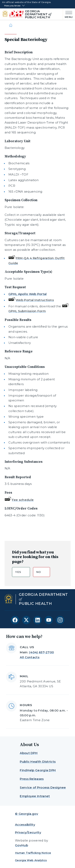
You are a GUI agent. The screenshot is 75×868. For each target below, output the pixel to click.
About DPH (29, 753)
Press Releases (32, 779)
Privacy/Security (28, 832)
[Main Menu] (68, 14)
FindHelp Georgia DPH (38, 770)
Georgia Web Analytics (31, 860)
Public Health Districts (38, 762)
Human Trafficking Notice (33, 853)
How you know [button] (12, 6)
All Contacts (30, 657)
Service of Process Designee (43, 787)
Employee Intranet (35, 796)
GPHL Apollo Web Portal (28, 294)
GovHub (21, 845)
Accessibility (25, 825)
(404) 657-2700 (41, 652)
